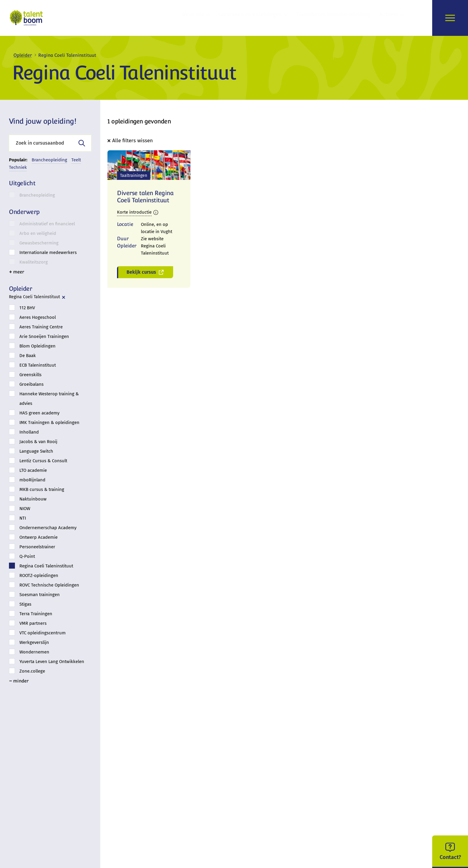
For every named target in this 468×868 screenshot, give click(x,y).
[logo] (28, 18)
